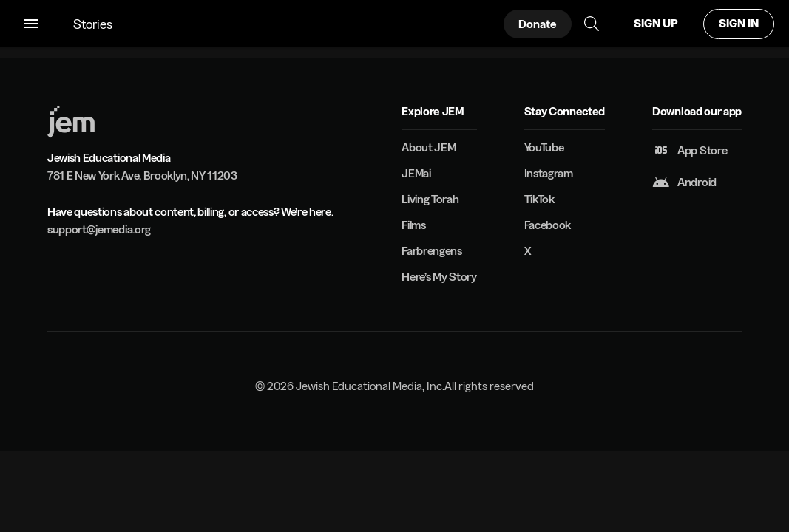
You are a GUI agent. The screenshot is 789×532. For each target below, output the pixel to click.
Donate (538, 24)
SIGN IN (739, 23)
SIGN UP (656, 23)
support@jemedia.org (99, 229)
